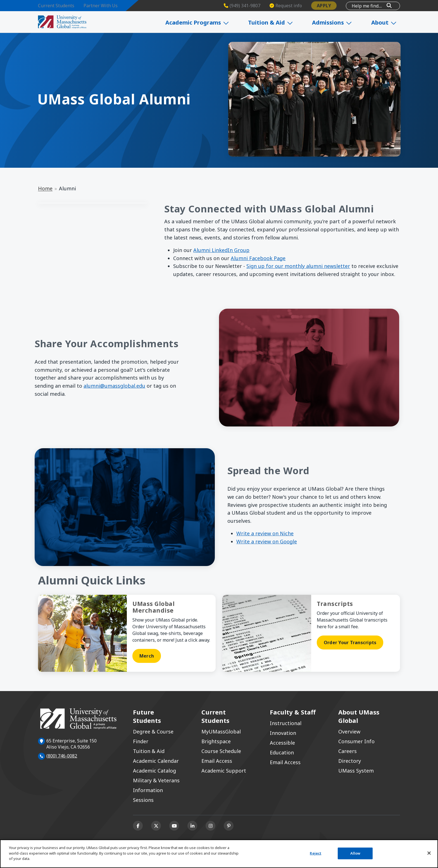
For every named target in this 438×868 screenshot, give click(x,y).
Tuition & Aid (149, 751)
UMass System (356, 771)
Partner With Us (101, 6)
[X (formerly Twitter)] (156, 826)
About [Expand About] (387, 23)
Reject (316, 853)
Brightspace (216, 741)
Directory (350, 761)
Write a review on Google (267, 541)
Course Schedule (221, 751)
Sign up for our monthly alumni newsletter (298, 266)
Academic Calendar (156, 761)
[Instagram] (210, 826)
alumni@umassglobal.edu (114, 386)
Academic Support (224, 771)
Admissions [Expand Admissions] (337, 23)
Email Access (217, 761)
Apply (324, 6)
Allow (355, 853)
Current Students (56, 6)
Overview (349, 732)
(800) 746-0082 (62, 756)
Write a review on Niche (265, 533)
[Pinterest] (229, 826)
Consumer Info (356, 741)
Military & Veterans (156, 780)
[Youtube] (174, 826)
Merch (147, 656)
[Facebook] (138, 826)
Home (45, 188)
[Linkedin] (192, 826)
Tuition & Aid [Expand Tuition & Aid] (278, 23)
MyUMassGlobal (221, 732)
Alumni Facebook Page (258, 258)
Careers (347, 751)
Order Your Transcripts (350, 642)
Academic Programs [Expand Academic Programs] (207, 23)
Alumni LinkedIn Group (221, 250)
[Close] (429, 853)
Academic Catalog (154, 771)
